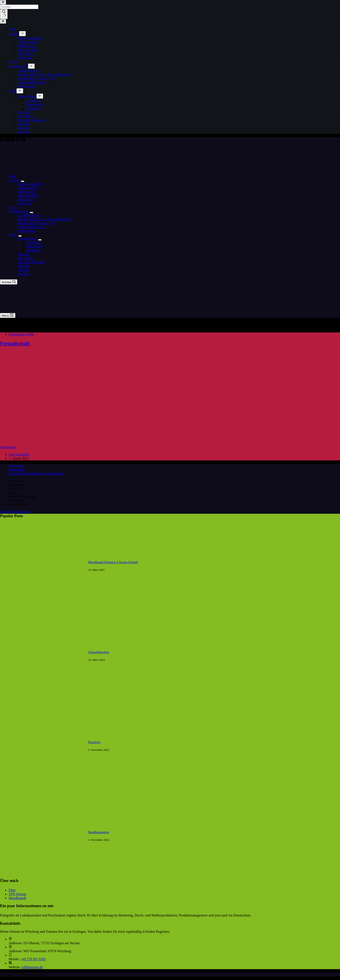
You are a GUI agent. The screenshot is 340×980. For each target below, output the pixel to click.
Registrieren (34, 246)
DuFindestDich (28, 188)
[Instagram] (13, 140)
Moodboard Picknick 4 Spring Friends (44, 219)
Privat (13, 207)
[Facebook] (3, 140)
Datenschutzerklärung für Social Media (36, 474)
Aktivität (24, 254)
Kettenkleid (25, 200)
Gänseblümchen (29, 215)
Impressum (16, 466)
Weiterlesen (8, 447)
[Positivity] (42, 787)
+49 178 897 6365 (33, 959)
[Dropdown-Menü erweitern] (23, 181)
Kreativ (15, 180)
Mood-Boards (19, 211)
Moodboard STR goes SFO (36, 223)
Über (12, 890)
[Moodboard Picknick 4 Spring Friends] (42, 607)
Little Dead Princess (31, 227)
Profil (13, 235)
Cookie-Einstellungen (15, 512)
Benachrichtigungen (31, 262)
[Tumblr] (23, 140)
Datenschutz (17, 470)
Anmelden (33, 243)
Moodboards (17, 898)
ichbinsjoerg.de (32, 967)
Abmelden (33, 250)
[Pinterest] (18, 140)
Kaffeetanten (26, 231)
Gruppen (23, 274)
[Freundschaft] (83, 443)
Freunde (23, 270)
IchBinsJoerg (26, 192)
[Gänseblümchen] (42, 697)
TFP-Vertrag (17, 894)
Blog (12, 176)
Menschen (25, 204)
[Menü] (8, 315)
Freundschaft (15, 343)
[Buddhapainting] (42, 877)
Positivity (94, 742)
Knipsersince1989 (30, 184)
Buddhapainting (99, 832)
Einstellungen (28, 239)
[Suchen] (9, 282)
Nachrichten (26, 258)
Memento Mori (28, 196)
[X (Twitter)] (8, 140)
